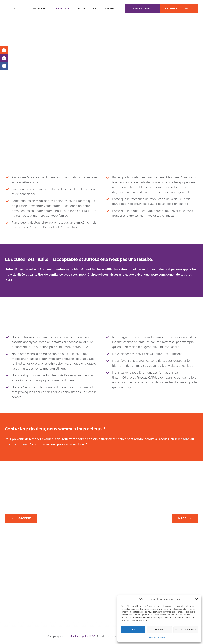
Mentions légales (79, 636)
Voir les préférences (186, 630)
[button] (197, 599)
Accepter (133, 630)
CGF (92, 636)
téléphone (182, 439)
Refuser (159, 630)
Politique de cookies (158, 638)
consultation (18, 444)
